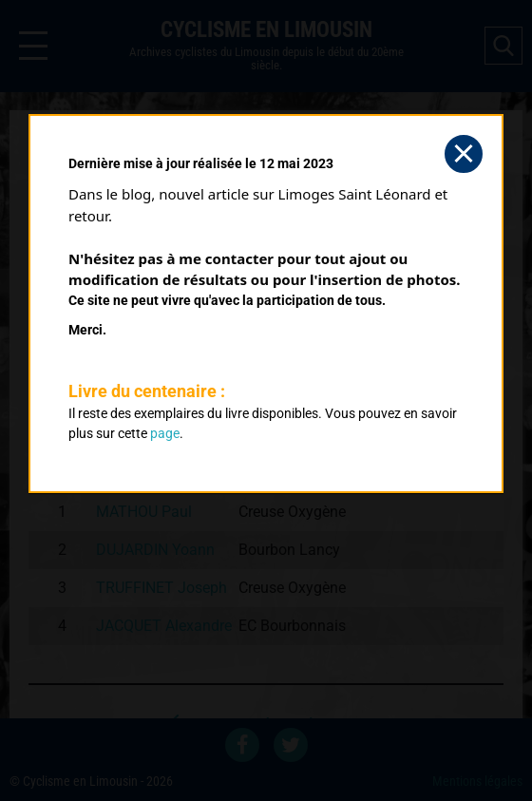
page (165, 433)
